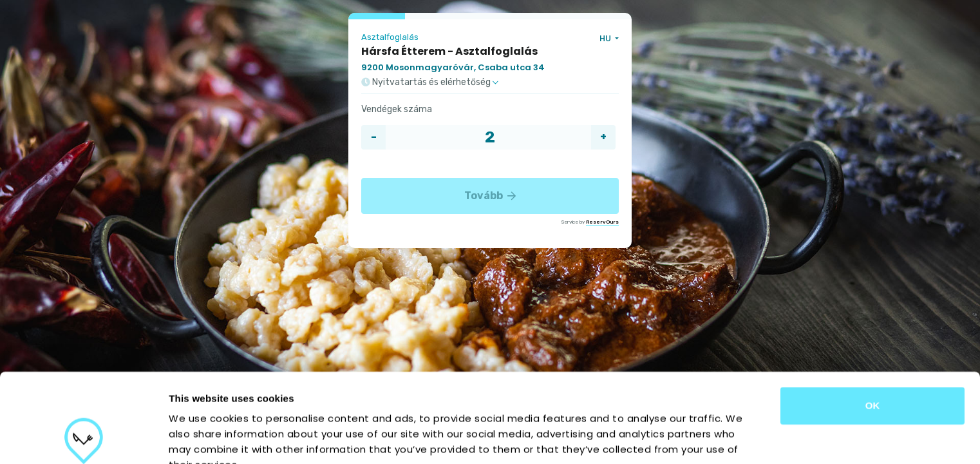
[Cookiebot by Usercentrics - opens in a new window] (83, 439)
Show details (676, 439)
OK (873, 322)
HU (606, 38)
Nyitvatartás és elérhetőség (430, 82)
